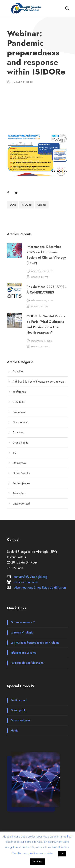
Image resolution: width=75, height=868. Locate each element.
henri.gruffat (40, 277)
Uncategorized (21, 504)
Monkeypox (19, 463)
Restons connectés (26, 582)
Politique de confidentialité (27, 663)
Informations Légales (23, 653)
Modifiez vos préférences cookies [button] (33, 853)
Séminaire (18, 493)
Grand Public (20, 443)
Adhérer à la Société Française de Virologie (38, 382)
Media (14, 731)
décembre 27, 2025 (42, 271)
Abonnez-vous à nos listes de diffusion (40, 588)
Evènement (19, 412)
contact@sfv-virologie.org (30, 577)
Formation (18, 432)
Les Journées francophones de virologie (35, 643)
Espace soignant (21, 720)
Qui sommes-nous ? (23, 622)
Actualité (18, 371)
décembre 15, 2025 (42, 300)
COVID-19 (19, 402)
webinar (42, 205)
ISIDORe (26, 205)
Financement (20, 422)
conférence (19, 392)
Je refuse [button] (37, 862)
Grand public (19, 710)
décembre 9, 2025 (42, 341)
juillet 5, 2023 (23, 82)
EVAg (13, 205)
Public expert (19, 700)
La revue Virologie (22, 632)
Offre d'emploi (21, 473)
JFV (15, 453)
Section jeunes (21, 483)
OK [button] (62, 853)
